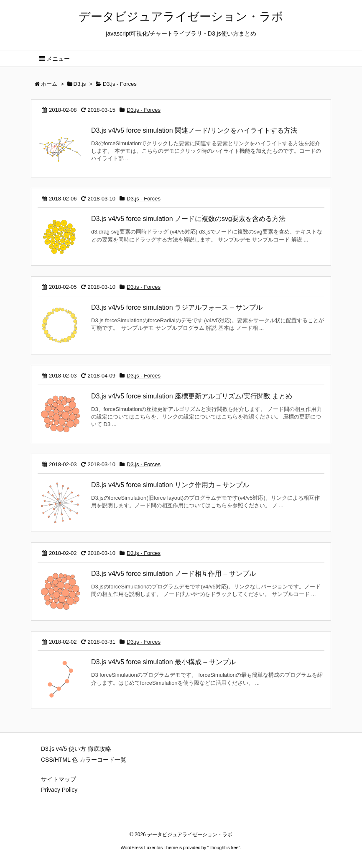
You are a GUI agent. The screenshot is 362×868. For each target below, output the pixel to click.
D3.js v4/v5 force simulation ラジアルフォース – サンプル (177, 307)
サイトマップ (59, 779)
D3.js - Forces (144, 110)
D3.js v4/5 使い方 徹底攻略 (76, 749)
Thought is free (223, 847)
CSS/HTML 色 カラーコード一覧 (84, 760)
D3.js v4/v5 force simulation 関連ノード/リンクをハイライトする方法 (194, 130)
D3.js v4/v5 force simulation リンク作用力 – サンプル (170, 485)
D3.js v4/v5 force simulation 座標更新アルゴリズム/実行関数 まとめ (192, 396)
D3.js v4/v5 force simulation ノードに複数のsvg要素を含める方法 (188, 219)
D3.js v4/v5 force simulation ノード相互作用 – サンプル (173, 574)
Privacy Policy (59, 790)
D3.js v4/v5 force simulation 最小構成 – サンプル (163, 662)
